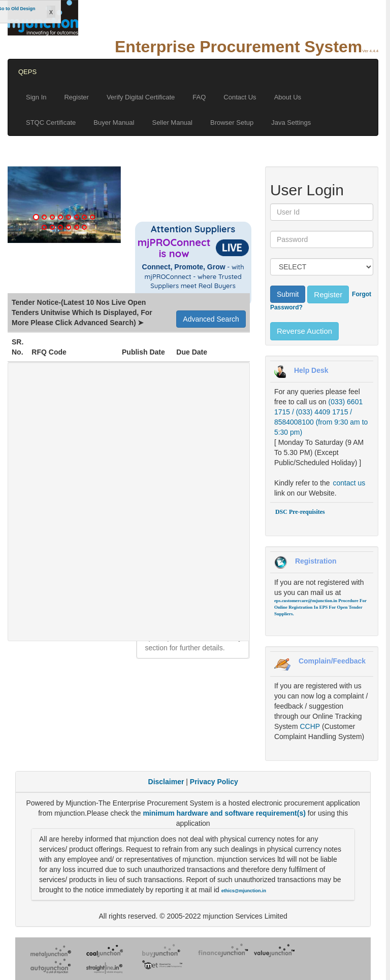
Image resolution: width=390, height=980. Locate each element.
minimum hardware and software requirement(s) (225, 813)
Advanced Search (211, 319)
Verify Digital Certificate (141, 97)
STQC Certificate (51, 123)
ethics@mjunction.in (244, 891)
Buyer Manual (114, 123)
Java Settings (291, 123)
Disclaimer (166, 782)
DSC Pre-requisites (300, 512)
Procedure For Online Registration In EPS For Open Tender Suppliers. (320, 607)
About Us (288, 97)
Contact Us (240, 97)
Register (76, 97)
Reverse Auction (304, 331)
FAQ (199, 97)
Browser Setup (232, 123)
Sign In (36, 97)
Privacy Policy (214, 782)
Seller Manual (172, 123)
